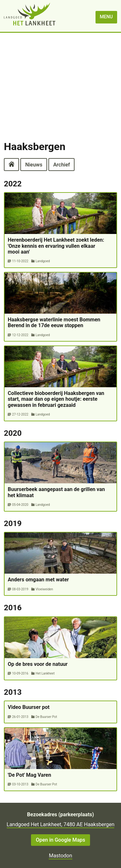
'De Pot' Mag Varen (29, 775)
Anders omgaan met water (38, 580)
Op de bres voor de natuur (38, 664)
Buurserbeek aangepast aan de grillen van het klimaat (56, 492)
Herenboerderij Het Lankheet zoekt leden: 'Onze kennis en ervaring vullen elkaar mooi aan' (56, 246)
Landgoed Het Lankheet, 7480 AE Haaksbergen (61, 824)
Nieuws (34, 164)
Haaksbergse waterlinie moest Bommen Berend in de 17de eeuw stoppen (54, 322)
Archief (62, 164)
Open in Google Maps (60, 840)
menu (106, 17)
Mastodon (60, 856)
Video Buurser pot (29, 707)
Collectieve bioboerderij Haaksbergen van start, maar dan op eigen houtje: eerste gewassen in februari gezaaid (56, 399)
